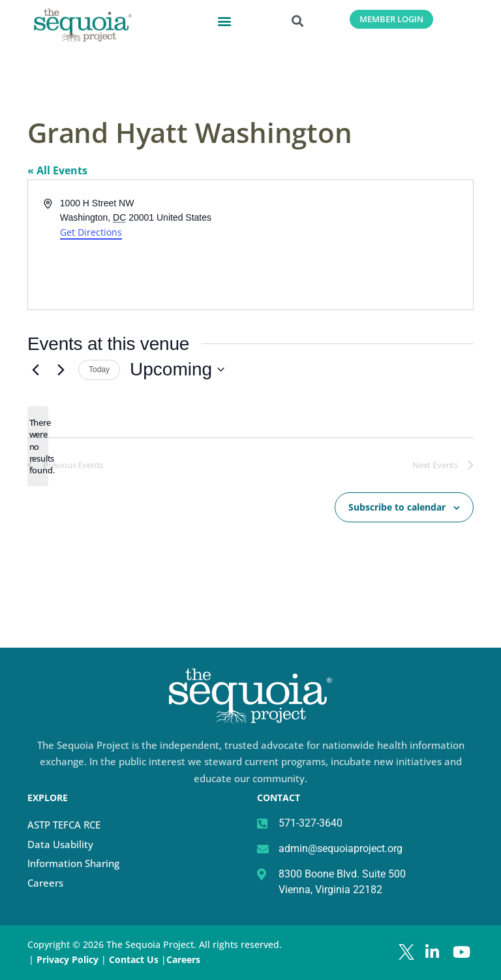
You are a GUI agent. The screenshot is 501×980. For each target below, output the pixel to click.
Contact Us (135, 959)
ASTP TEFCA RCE (64, 825)
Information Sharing (73, 863)
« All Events (57, 170)
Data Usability (60, 844)
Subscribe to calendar (397, 506)
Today (99, 370)
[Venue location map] (361, 245)
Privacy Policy (68, 959)
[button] (224, 21)
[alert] (38, 446)
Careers (45, 883)
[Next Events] (61, 370)
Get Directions (91, 232)
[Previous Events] (35, 370)
